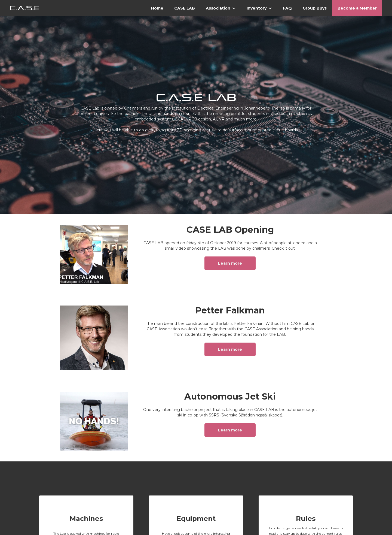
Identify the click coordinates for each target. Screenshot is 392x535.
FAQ (287, 8)
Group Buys (315, 8)
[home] (25, 8)
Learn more (230, 263)
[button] (221, 8)
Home (157, 8)
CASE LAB (185, 8)
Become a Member (357, 8)
